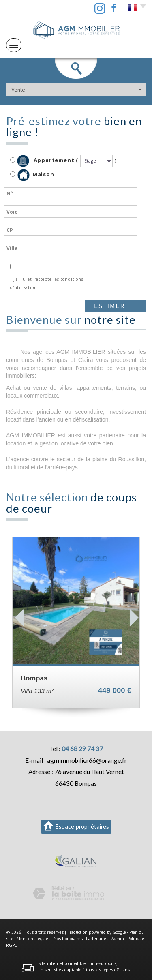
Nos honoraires (68, 939)
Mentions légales (33, 939)
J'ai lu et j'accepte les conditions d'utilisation (47, 283)
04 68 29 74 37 (82, 749)
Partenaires (97, 939)
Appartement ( (44, 161)
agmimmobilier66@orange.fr (87, 760)
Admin (118, 939)
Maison (36, 175)
